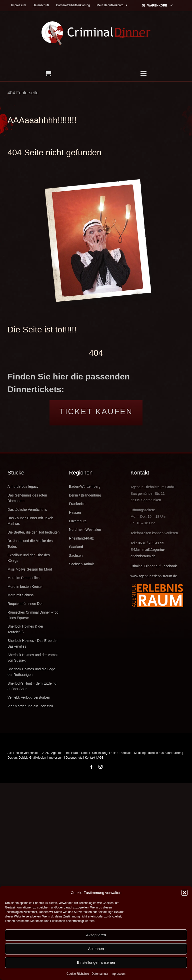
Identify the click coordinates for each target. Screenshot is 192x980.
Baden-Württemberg (85, 486)
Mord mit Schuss (20, 595)
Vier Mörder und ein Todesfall (30, 706)
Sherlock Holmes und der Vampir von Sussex (33, 658)
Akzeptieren (96, 935)
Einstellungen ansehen (96, 962)
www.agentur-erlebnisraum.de (154, 576)
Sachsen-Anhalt (81, 564)
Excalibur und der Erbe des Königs (29, 558)
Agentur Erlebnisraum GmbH (70, 753)
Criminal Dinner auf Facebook (154, 566)
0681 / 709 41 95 (151, 543)
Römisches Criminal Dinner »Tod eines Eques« (33, 615)
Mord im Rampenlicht (24, 578)
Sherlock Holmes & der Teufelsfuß (25, 629)
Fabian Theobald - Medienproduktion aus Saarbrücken (145, 753)
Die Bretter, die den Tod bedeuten (33, 532)
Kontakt (90, 758)
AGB (100, 758)
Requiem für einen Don (25, 604)
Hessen (75, 513)
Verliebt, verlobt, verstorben (29, 697)
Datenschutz (100, 974)
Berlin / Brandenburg (85, 495)
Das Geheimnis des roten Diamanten (27, 498)
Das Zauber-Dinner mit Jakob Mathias (30, 521)
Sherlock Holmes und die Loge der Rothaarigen (31, 672)
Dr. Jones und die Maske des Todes (30, 544)
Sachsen (76, 556)
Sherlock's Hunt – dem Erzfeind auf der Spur (32, 686)
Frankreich (77, 504)
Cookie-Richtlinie (78, 974)
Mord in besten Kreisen (25, 587)
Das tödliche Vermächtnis (27, 510)
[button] (184, 893)
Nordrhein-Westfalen (85, 530)
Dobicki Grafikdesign (32, 758)
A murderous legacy (23, 486)
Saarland (76, 547)
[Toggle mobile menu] (144, 73)
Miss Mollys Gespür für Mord (30, 569)
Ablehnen (96, 949)
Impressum (118, 974)
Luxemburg (78, 521)
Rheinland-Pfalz (81, 538)
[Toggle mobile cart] (48, 73)
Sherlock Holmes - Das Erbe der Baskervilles (33, 643)
